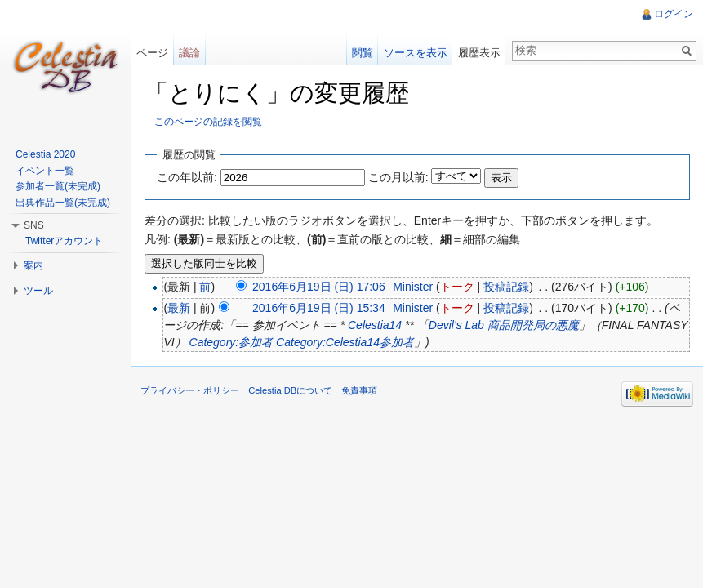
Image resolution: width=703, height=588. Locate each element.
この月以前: (398, 177)
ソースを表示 (416, 53)
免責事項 (359, 390)
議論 (189, 53)
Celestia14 (375, 325)
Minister (413, 287)
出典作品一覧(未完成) (63, 203)
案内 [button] (33, 265)
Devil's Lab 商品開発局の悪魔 (504, 325)
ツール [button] (38, 291)
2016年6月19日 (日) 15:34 (319, 308)
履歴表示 (479, 53)
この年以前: (187, 177)
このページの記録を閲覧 (208, 121)
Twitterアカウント (64, 241)
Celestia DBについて (290, 390)
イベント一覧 (45, 171)
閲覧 (363, 53)
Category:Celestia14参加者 (345, 342)
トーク (457, 287)
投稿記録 (506, 287)
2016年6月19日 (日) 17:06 (319, 287)
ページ (152, 53)
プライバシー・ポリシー (190, 390)
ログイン (674, 14)
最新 (179, 308)
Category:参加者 (231, 342)
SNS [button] (34, 225)
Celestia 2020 (45, 154)
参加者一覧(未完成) (58, 186)
